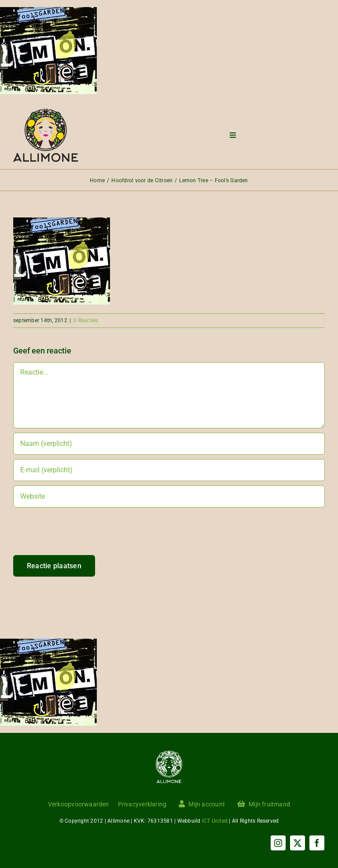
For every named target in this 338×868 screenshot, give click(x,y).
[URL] (169, 497)
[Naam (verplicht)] (169, 444)
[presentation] (80, 538)
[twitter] (298, 843)
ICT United (215, 821)
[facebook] (317, 843)
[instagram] (278, 843)
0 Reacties (86, 320)
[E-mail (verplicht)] (169, 470)
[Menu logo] (46, 112)
